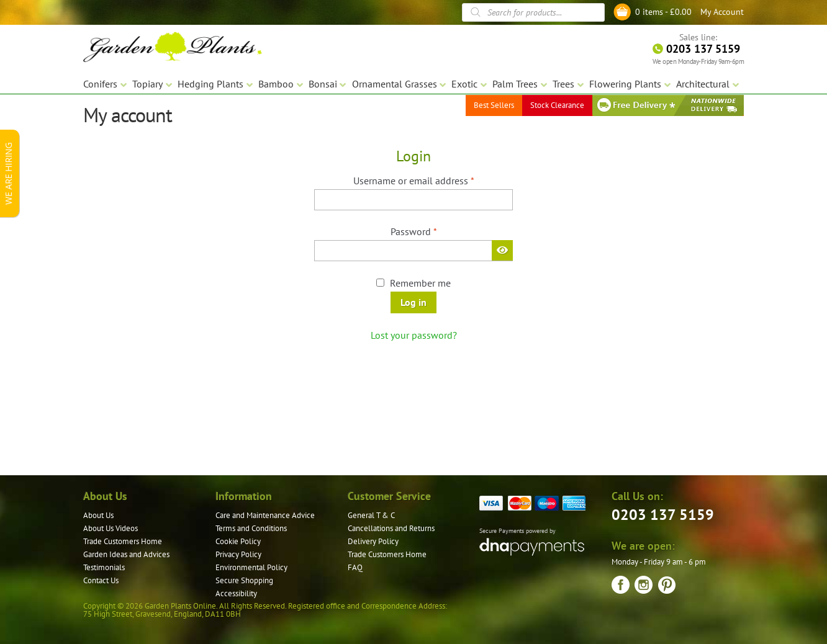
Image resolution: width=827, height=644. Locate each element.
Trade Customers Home (123, 541)
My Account (722, 12)
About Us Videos (111, 528)
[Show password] (502, 250)
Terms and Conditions (251, 528)
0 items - (663, 12)
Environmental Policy (251, 567)
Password (432, 231)
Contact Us (101, 580)
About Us (98, 515)
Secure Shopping (244, 580)
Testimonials (104, 567)
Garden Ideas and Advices (126, 554)
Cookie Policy (238, 541)
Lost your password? (414, 335)
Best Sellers (494, 105)
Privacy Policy (238, 554)
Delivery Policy (373, 541)
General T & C (371, 515)
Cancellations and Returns (391, 528)
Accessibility (236, 593)
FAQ (355, 567)
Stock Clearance (557, 105)
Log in (413, 302)
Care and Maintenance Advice (265, 515)
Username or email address (432, 180)
